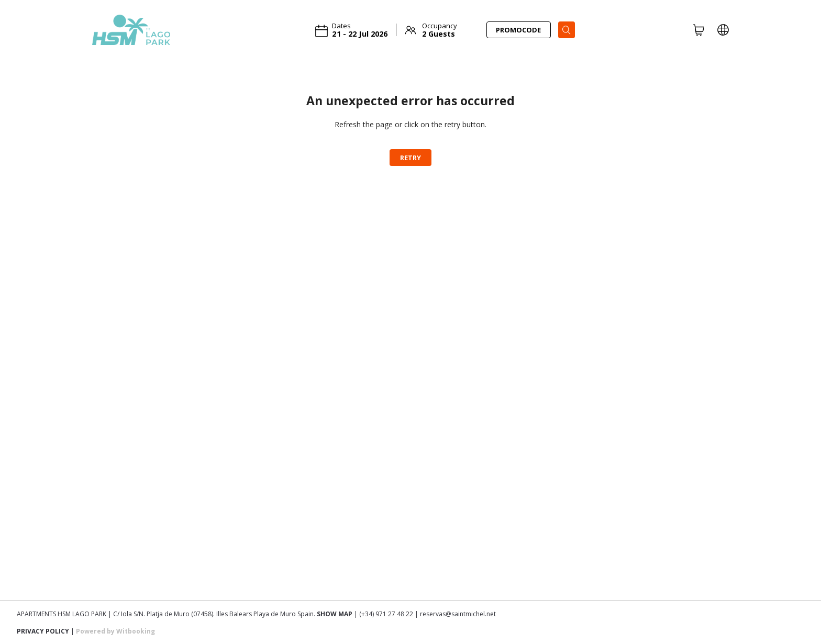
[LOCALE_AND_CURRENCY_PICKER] (723, 30)
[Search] (567, 30)
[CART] (699, 30)
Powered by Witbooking (115, 631)
